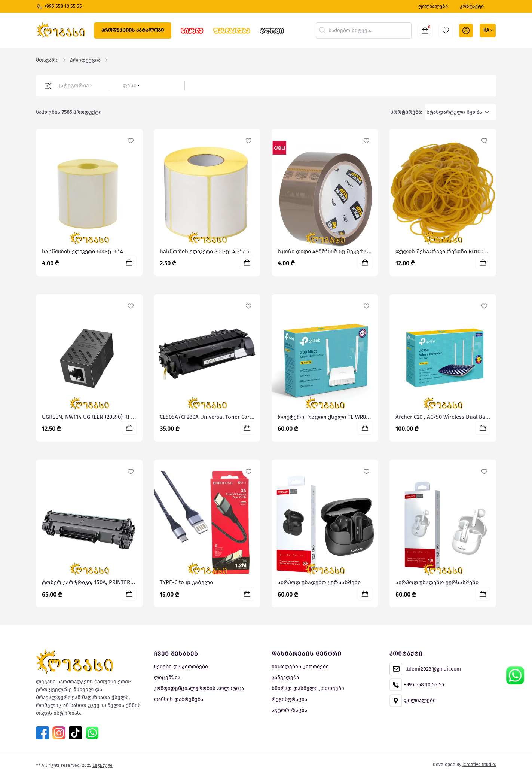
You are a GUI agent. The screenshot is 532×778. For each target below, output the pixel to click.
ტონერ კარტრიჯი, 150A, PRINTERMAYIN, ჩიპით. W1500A (115, 582)
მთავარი (47, 60)
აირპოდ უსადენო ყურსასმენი (319, 582)
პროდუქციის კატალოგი (133, 30)
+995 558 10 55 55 (59, 7)
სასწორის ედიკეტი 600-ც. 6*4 (82, 251)
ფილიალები (413, 701)
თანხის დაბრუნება (178, 699)
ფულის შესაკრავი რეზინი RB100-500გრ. (450, 251)
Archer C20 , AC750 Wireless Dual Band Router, (454, 417)
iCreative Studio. (479, 765)
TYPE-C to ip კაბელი (186, 582)
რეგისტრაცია (289, 699)
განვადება (285, 678)
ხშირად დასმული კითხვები (308, 688)
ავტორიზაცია (289, 710)
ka (487, 30)
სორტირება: (406, 112)
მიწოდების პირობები (300, 667)
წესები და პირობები (181, 667)
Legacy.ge (103, 765)
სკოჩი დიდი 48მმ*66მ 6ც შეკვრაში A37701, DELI (341, 251)
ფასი (132, 85)
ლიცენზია (167, 678)
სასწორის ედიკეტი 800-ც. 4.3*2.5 (204, 251)
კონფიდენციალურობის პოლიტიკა (199, 688)
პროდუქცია (85, 60)
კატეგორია (75, 85)
